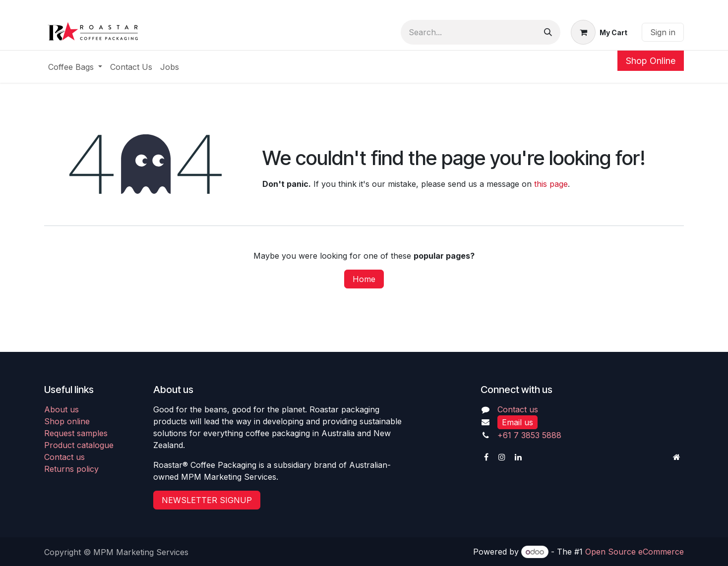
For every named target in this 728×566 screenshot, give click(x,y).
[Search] (548, 32)
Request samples (76, 433)
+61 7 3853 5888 (529, 435)
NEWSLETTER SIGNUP (207, 500)
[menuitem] (75, 67)
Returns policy (71, 469)
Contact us (64, 457)
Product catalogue (79, 445)
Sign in (663, 32)
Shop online (67, 421)
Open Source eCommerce (635, 552)
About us (61, 409)
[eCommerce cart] (599, 32)
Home (364, 279)
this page (551, 184)
